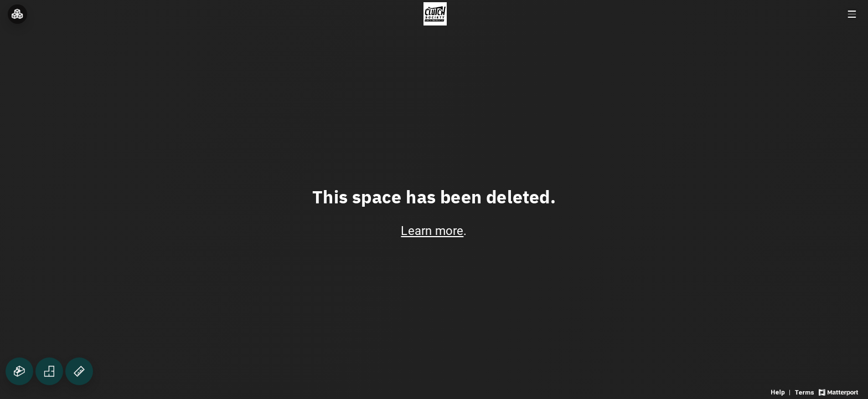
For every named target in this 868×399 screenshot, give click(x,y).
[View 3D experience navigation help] (782, 392)
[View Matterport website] (838, 392)
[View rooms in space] (17, 14)
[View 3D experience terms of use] (805, 392)
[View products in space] (852, 14)
